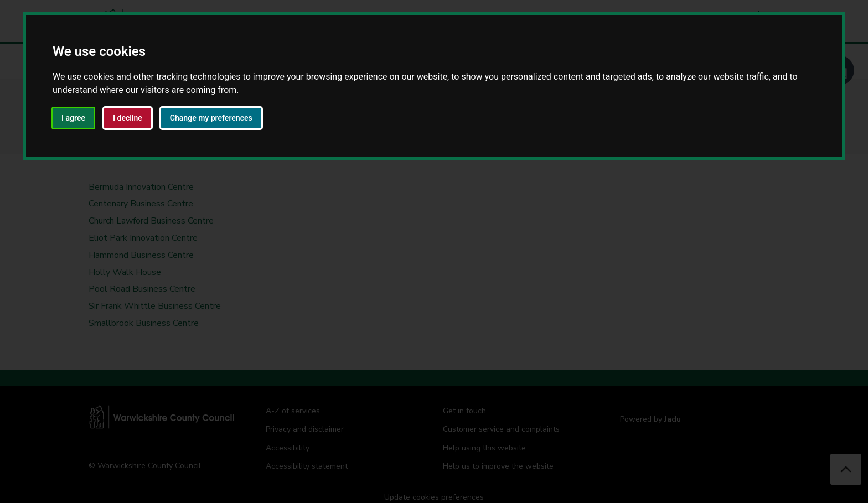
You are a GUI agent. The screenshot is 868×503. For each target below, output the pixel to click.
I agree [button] (73, 118)
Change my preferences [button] (211, 118)
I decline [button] (128, 118)
